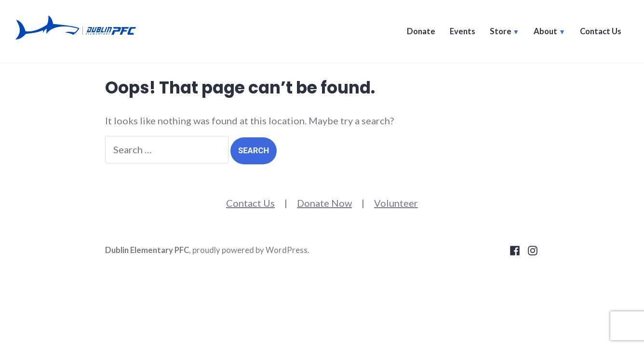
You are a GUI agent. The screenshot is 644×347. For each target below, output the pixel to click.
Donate (421, 31)
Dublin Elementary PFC (147, 250)
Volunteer (396, 203)
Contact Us (601, 31)
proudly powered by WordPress (250, 250)
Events (463, 31)
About (545, 31)
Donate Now (324, 203)
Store (501, 31)
